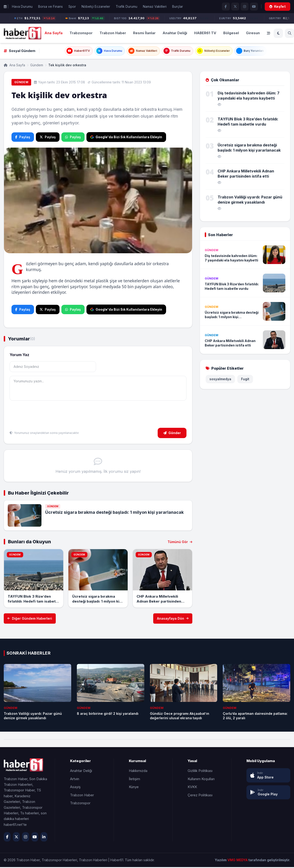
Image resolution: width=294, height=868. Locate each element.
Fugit (245, 380)
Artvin (75, 780)
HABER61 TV (205, 33)
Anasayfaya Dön (173, 620)
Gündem (37, 66)
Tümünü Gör (180, 543)
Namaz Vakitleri (155, 6)
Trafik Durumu (127, 6)
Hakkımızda (138, 772)
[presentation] (45, 416)
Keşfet (277, 6)
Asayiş (75, 788)
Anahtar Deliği (175, 33)
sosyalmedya (220, 380)
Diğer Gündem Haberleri (30, 620)
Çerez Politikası (200, 796)
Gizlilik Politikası (200, 772)
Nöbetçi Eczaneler (96, 6)
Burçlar (178, 6)
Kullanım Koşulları (201, 780)
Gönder (172, 434)
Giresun (253, 33)
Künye (134, 788)
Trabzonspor (81, 33)
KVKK (192, 788)
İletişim (134, 780)
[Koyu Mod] (278, 33)
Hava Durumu (22, 6)
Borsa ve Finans (50, 6)
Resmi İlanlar (144, 33)
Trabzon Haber (113, 33)
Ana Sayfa (54, 33)
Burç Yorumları (259, 52)
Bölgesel (231, 33)
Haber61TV (68, 52)
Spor (72, 6)
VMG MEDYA (238, 861)
